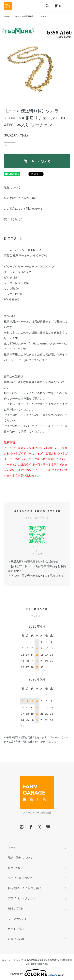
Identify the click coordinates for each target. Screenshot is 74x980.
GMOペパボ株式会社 (61, 960)
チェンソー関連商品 (24, 16)
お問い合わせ (16, 939)
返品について (12, 187)
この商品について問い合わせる (23, 209)
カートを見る (16, 929)
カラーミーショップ (12, 960)
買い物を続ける (14, 219)
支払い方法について (20, 878)
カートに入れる (37, 161)
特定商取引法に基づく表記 (21, 198)
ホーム (7, 16)
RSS (11, 909)
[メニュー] (68, 6)
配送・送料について (20, 858)
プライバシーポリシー (22, 898)
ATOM (20, 909)
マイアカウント (18, 919)
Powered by (37, 973)
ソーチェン (44, 16)
